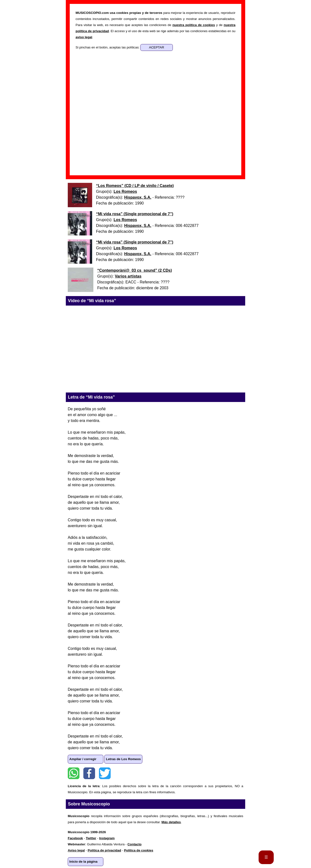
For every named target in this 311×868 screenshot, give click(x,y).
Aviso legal (76, 850)
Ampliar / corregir (83, 759)
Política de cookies (139, 850)
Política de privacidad (104, 850)
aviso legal (84, 37)
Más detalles (171, 822)
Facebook (89, 773)
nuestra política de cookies (194, 25)
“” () (135, 186)
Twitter (105, 773)
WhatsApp (74, 773)
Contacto (135, 844)
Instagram (107, 838)
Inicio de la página (83, 862)
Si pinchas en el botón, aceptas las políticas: (108, 47)
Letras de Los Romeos (123, 759)
